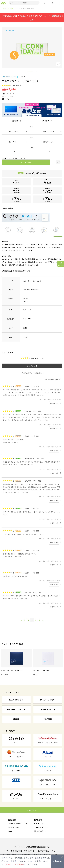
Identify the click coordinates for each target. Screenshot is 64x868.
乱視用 (16, 719)
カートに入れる (26, 162)
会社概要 (12, 820)
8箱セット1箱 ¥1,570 (48, 190)
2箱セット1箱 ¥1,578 (48, 182)
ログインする (32, 366)
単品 (16, 182)
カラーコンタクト (48, 709)
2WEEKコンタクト (48, 700)
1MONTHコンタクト (16, 709)
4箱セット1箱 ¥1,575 (16, 190)
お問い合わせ (14, 827)
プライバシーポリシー (18, 824)
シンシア (11, 8)
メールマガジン (41, 827)
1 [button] (29, 72)
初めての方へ (40, 831)
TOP (5, 8)
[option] (16, 663)
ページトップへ (32, 810)
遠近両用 (48, 719)
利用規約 (38, 820)
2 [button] (35, 72)
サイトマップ (40, 824)
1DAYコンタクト (16, 700)
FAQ (10, 831)
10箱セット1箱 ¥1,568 (16, 199)
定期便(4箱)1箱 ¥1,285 (36, 173)
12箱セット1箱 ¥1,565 (48, 199)
